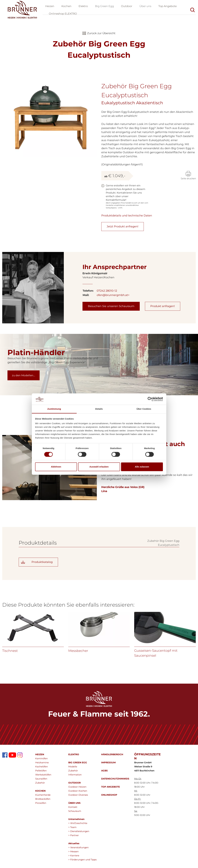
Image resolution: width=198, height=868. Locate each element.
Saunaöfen (41, 780)
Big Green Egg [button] (106, 7)
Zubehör (40, 784)
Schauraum (75, 813)
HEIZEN (40, 756)
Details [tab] (99, 409)
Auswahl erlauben (99, 467)
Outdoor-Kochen (78, 792)
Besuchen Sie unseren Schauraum (111, 308)
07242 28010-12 (107, 292)
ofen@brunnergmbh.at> (113, 297)
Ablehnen (56, 467)
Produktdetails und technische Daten (127, 217)
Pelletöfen (41, 772)
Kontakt (73, 809)
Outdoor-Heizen (77, 788)
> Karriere (74, 857)
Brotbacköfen (43, 801)
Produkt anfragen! (163, 308)
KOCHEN (40, 792)
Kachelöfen (42, 768)
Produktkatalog (42, 564)
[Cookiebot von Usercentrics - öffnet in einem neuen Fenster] (150, 399)
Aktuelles (74, 845)
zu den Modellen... (24, 377)
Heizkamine (42, 764)
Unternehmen (76, 821)
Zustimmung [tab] (54, 409)
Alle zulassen (142, 467)
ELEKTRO (74, 756)
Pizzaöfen (41, 805)
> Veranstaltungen (78, 849)
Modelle (73, 768)
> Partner (74, 837)
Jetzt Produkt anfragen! (123, 228)
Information (75, 776)
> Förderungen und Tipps (82, 861)
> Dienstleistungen (79, 833)
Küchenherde (43, 796)
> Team (72, 829)
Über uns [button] (147, 7)
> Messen (73, 853)
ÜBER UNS (74, 805)
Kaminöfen (41, 760)
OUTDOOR (74, 784)
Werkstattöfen (43, 776)
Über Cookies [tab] (144, 409)
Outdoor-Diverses (78, 796)
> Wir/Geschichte (78, 825)
